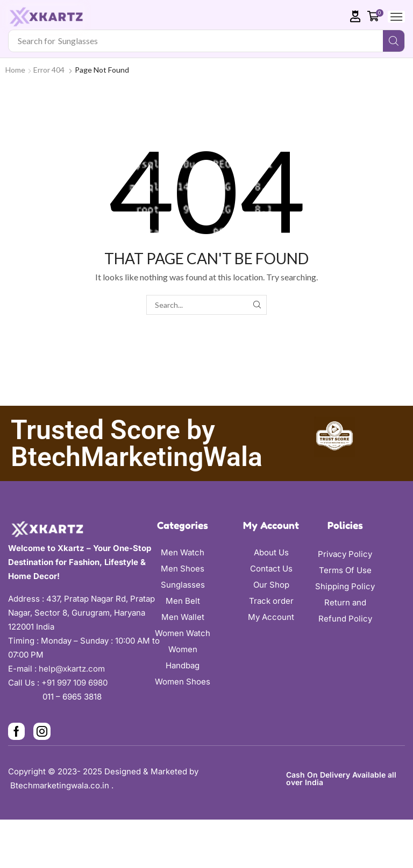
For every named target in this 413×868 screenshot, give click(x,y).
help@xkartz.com (72, 669)
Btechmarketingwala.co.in (61, 785)
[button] (355, 16)
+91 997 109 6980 (77, 683)
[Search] (394, 41)
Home (15, 70)
